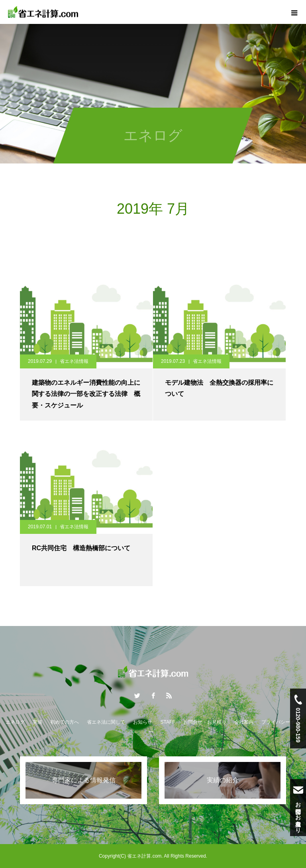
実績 (37, 722)
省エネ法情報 (74, 361)
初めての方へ (65, 722)
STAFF (168, 722)
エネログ (15, 722)
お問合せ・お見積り (205, 722)
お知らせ (143, 722)
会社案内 (244, 722)
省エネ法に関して (106, 722)
